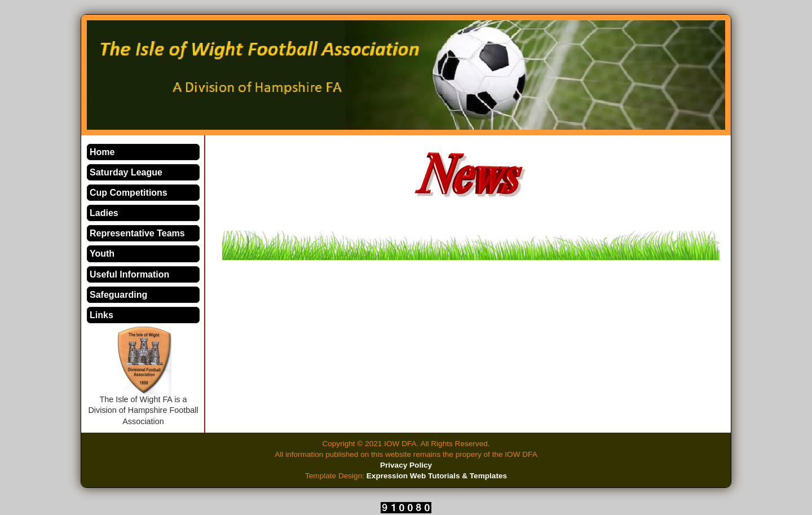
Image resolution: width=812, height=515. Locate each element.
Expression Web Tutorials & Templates (437, 476)
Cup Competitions (129, 193)
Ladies (104, 213)
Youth (102, 254)
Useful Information (129, 274)
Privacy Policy (406, 465)
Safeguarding (118, 295)
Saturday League (126, 172)
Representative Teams (137, 233)
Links (101, 315)
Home (102, 152)
